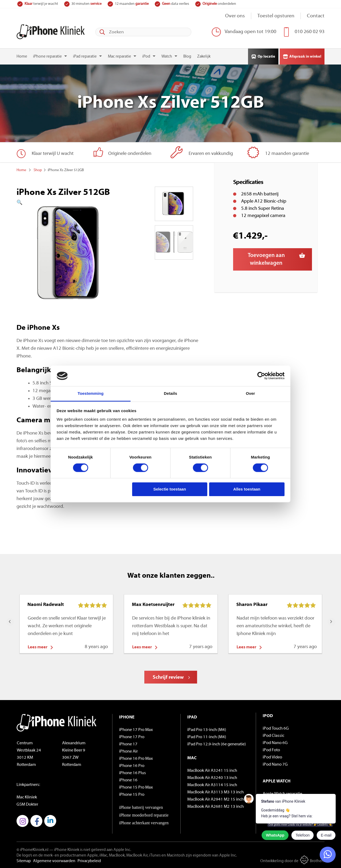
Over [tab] (251, 393)
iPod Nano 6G (275, 743)
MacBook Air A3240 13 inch (212, 778)
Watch (167, 57)
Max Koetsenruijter (153, 605)
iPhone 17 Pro (132, 737)
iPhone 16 (128, 780)
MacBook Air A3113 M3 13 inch (216, 792)
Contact (316, 16)
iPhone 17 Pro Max (136, 730)
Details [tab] (170, 393)
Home (22, 57)
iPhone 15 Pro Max (136, 787)
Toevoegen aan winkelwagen (266, 259)
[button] (70, 203)
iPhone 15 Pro (132, 795)
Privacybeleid (89, 861)
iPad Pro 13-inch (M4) (207, 730)
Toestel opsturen (276, 16)
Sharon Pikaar (252, 605)
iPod (146, 57)
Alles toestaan (247, 489)
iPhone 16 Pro (132, 766)
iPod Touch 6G (276, 729)
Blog (187, 57)
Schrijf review (168, 678)
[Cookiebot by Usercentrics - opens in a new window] (261, 376)
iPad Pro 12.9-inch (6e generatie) (217, 744)
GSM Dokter (27, 805)
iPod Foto (271, 750)
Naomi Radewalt (46, 605)
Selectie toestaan (170, 489)
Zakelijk (204, 57)
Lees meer (38, 647)
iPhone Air (128, 752)
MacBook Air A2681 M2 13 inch (216, 807)
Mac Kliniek (27, 797)
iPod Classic (273, 736)
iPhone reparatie (47, 57)
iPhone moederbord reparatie (144, 815)
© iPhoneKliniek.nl (33, 850)
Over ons (235, 16)
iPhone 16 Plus (133, 773)
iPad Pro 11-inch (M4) (207, 737)
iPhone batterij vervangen (141, 807)
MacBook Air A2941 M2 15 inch (216, 799)
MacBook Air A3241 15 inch (212, 771)
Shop (38, 170)
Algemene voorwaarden (54, 861)
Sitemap (24, 861)
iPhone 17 (128, 744)
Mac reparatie (119, 57)
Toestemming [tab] (91, 393)
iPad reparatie (85, 57)
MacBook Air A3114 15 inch (212, 785)
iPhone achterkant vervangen (144, 823)
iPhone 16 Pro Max (136, 759)
